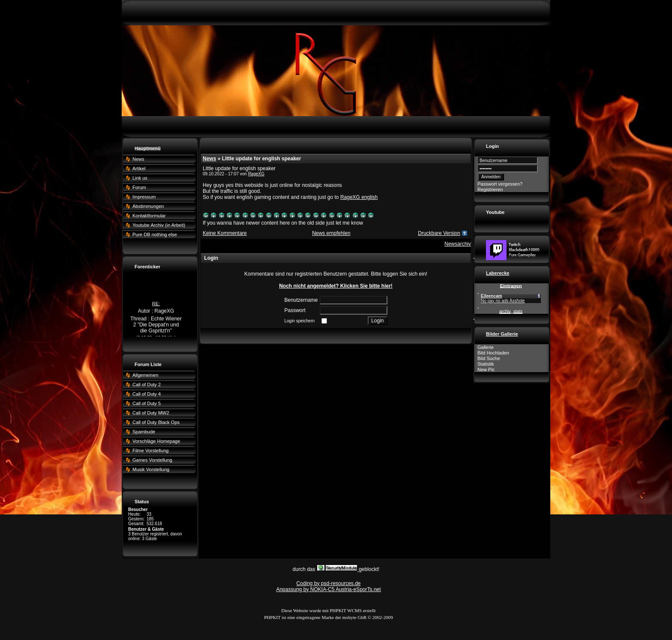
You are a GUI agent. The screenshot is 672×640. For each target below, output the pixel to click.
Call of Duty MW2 (151, 413)
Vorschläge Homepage (156, 441)
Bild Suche (489, 358)
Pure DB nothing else (155, 234)
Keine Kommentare (225, 233)
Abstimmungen (148, 206)
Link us (140, 178)
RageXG (256, 174)
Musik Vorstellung (151, 469)
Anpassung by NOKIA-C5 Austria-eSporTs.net (328, 589)
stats (518, 311)
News (138, 159)
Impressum (144, 197)
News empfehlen (331, 233)
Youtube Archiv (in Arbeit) (159, 225)
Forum (139, 187)
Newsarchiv (458, 244)
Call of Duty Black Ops (156, 422)
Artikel (139, 168)
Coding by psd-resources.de (328, 583)
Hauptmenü (148, 148)
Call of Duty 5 (147, 403)
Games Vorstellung (152, 460)
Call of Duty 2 (147, 385)
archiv (505, 311)
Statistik (486, 364)
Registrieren (490, 189)
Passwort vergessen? (500, 184)
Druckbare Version (439, 233)
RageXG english (359, 197)
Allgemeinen (145, 375)
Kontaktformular (149, 216)
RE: (156, 305)
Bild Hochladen (493, 353)
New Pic (486, 370)
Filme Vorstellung (150, 451)
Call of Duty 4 (147, 394)
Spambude (144, 432)
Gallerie (486, 347)
